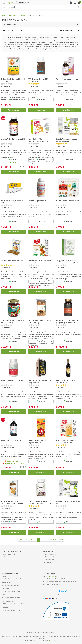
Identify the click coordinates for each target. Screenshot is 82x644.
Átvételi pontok (6, 557)
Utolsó (61, 540)
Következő (52, 540)
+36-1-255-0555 (52, 576)
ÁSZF (44, 568)
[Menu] (71, 3)
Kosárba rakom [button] (14, 110)
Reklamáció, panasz (49, 560)
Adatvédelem (47, 562)
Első (21, 540)
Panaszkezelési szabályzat (51, 565)
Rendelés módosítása (49, 554)
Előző (27, 540)
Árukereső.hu (61, 595)
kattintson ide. (53, 640)
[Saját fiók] (75, 3)
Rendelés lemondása (49, 557)
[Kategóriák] (4, 3)
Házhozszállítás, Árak (8, 554)
